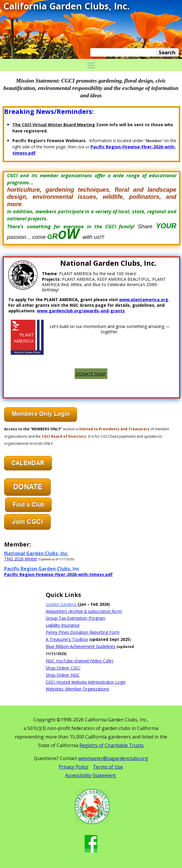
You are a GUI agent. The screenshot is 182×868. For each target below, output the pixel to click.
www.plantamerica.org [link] (144, 300)
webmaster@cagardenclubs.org (113, 758)
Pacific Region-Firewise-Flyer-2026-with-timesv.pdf (58, 574)
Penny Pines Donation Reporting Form (83, 632)
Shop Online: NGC (63, 675)
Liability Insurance (63, 625)
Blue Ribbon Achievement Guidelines (81, 646)
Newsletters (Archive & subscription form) (84, 611)
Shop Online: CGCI (63, 668)
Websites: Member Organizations (77, 689)
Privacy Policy (73, 767)
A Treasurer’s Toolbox (67, 639)
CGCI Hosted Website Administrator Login (86, 682)
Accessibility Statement (91, 775)
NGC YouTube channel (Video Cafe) (79, 661)
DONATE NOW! (91, 374)
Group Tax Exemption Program (76, 618)
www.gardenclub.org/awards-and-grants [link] (81, 311)
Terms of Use (108, 767)
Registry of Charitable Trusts (112, 745)
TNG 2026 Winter (21, 559)
